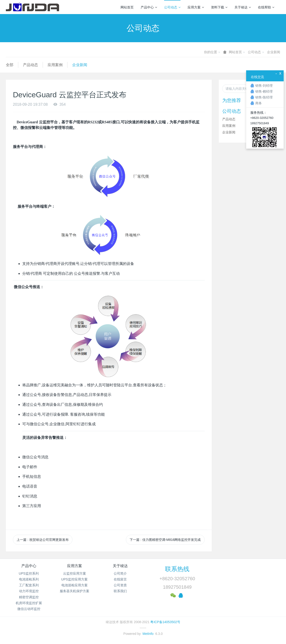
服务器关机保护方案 (75, 591)
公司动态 (172, 7)
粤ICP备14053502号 (165, 622)
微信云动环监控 (29, 609)
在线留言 (120, 579)
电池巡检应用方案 (75, 585)
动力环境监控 (29, 591)
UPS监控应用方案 (74, 579)
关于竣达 (243, 7)
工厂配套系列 (29, 585)
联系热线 (177, 569)
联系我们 (120, 591)
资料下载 (219, 7)
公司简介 (120, 573)
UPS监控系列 (29, 573)
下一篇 (165, 540)
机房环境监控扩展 (29, 603)
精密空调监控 (29, 597)
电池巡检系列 (29, 579)
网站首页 (127, 7)
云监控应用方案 (75, 573)
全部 (10, 65)
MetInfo (148, 634)
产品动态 (30, 65)
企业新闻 (274, 52)
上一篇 (43, 540)
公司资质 (120, 585)
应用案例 (55, 65)
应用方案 (196, 7)
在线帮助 (266, 7)
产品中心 (149, 7)
